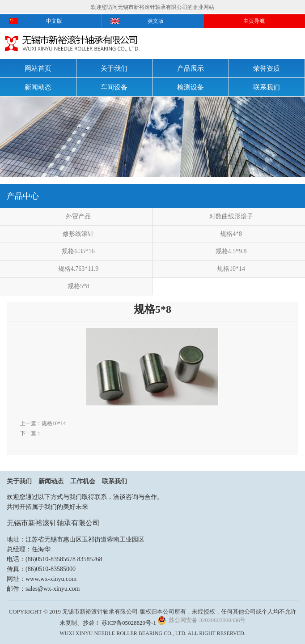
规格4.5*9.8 (231, 251)
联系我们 (267, 87)
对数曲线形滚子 (231, 216)
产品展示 (191, 68)
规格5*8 (78, 286)
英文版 (156, 21)
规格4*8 (231, 234)
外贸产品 (78, 216)
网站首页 (38, 68)
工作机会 (83, 481)
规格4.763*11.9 (78, 269)
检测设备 (191, 87)
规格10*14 (231, 269)
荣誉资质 (267, 68)
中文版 (54, 21)
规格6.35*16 (78, 251)
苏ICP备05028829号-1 (129, 623)
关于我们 (114, 68)
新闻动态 (38, 87)
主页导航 (254, 21)
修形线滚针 (78, 234)
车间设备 (114, 87)
